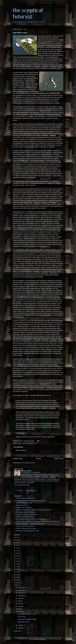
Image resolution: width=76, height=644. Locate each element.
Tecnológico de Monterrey (36, 476)
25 (17, 537)
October (21, 593)
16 (17, 561)
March (20, 612)
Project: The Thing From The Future (27, 515)
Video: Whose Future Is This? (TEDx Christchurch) (31, 519)
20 (17, 551)
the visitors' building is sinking (48, 113)
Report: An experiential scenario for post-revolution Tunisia (34, 510)
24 (17, 540)
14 (17, 567)
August (20, 598)
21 (17, 548)
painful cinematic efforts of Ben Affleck (47, 101)
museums (30, 443)
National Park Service (23, 63)
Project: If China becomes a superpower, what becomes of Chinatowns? (38, 521)
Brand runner (22, 617)
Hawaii (24, 443)
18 (17, 556)
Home (38, 459)
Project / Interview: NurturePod (25, 498)
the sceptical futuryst (28, 13)
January (21, 628)
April (19, 609)
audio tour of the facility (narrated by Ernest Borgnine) (43, 65)
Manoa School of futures (22, 214)
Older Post (59, 459)
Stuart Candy (27, 471)
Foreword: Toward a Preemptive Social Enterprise (31, 501)
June (20, 604)
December (21, 588)
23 (17, 543)
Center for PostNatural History (31, 478)
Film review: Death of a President (26, 512)
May (19, 606)
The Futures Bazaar (53, 481)
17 (17, 559)
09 (17, 580)
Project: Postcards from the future (26, 528)
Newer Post (18, 459)
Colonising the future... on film (27, 614)
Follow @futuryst (30, 491)
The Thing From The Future (36, 481)
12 (17, 572)
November (21, 590)
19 (17, 553)
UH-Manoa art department (43, 126)
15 (17, 564)
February (21, 625)
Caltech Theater (40, 479)
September (21, 596)
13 (17, 569)
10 (17, 577)
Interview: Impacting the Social (25, 517)
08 (17, 583)
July (19, 601)
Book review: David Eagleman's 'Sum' (27, 531)
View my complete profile (22, 485)
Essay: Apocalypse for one (24, 503)
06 (17, 631)
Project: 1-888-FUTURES (24, 508)
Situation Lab (55, 476)
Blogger (44, 639)
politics (36, 443)
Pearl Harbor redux (23, 622)
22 (17, 545)
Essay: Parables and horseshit (25, 526)
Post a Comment (21, 450)
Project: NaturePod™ (22, 505)
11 (17, 575)
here (49, 395)
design (19, 443)
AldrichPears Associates (55, 116)
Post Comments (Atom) (28, 463)
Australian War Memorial (47, 189)
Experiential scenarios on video (27, 619)
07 (17, 585)
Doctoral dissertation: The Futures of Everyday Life (31, 524)
